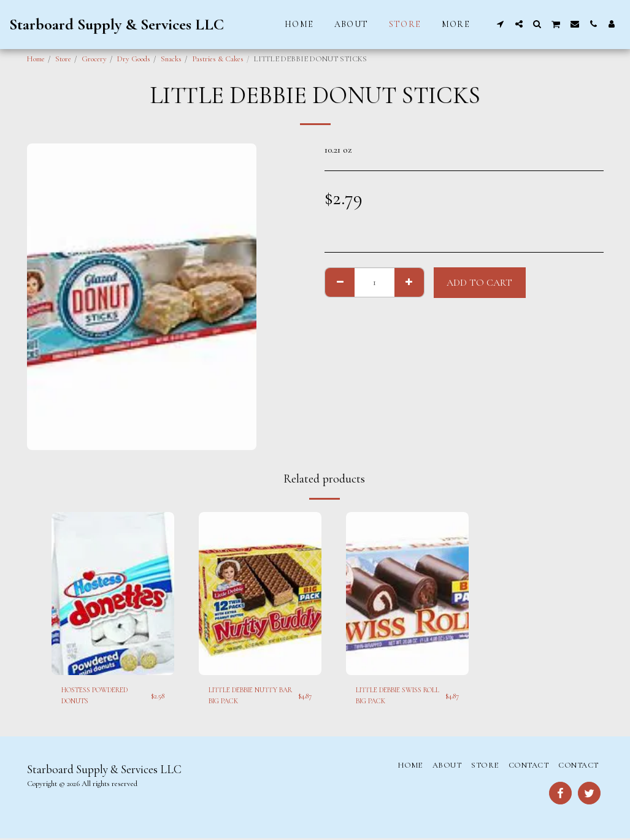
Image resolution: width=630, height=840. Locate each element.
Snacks (171, 59)
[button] (501, 24)
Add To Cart (479, 283)
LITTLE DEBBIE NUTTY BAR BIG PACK (249, 696)
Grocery (94, 59)
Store (63, 59)
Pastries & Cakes (218, 59)
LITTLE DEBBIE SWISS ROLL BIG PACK (395, 696)
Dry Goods (134, 59)
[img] (113, 594)
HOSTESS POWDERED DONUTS (102, 696)
